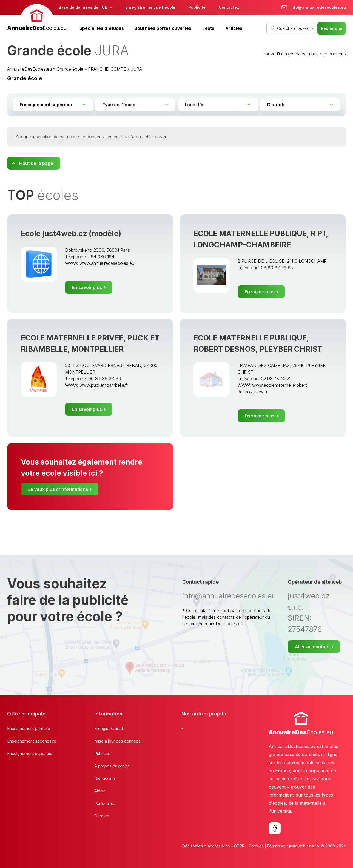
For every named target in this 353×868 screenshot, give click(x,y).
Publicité (197, 7)
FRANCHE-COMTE (107, 69)
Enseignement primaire (29, 728)
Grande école (70, 69)
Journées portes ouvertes (163, 28)
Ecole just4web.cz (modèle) (71, 234)
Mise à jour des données (117, 741)
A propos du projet (112, 766)
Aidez (100, 791)
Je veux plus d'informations (58, 489)
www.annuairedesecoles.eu (107, 263)
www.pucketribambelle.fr (104, 385)
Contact (102, 816)
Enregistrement (109, 728)
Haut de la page (36, 163)
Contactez (229, 7)
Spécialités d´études (102, 28)
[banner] (37, 18)
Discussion (105, 779)
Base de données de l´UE (83, 7)
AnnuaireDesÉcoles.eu (29, 69)
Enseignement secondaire (32, 741)
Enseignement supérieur (30, 753)
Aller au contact (312, 647)
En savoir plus (87, 287)
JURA (136, 69)
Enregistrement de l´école (150, 7)
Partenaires (105, 803)
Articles (234, 28)
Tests (208, 28)
